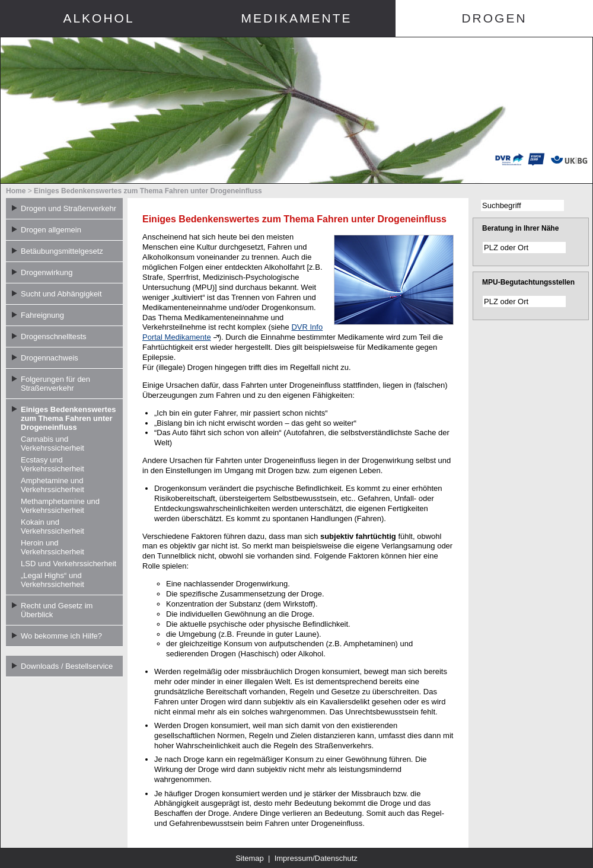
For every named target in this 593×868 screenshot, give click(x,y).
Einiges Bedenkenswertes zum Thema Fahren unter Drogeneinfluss (148, 191)
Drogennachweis (50, 358)
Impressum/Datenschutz (316, 858)
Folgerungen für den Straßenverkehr (55, 384)
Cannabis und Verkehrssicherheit (52, 443)
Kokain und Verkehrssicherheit (52, 526)
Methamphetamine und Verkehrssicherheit (60, 506)
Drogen (494, 18)
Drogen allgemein (51, 230)
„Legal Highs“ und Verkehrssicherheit (52, 580)
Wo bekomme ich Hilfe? (61, 636)
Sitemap (250, 858)
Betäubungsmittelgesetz (62, 251)
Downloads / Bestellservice (67, 666)
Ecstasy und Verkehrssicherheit (52, 464)
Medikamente (296, 18)
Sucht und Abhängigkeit (61, 294)
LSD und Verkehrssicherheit (68, 564)
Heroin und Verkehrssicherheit (52, 547)
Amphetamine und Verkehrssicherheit (52, 485)
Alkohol (98, 18)
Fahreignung (42, 315)
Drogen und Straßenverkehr (68, 208)
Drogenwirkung (47, 272)
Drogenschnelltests (54, 336)
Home (16, 191)
